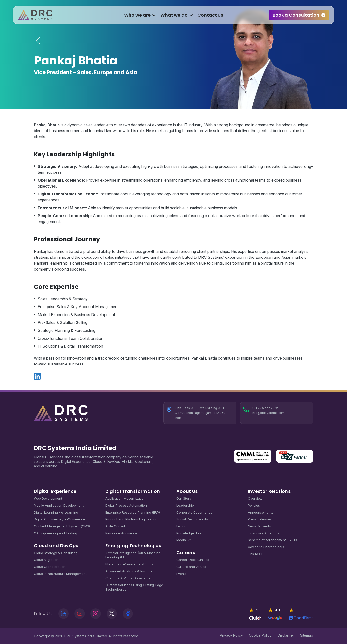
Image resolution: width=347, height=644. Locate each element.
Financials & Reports (264, 533)
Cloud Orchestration (50, 567)
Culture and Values (191, 567)
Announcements (261, 512)
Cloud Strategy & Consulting (56, 553)
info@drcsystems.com (268, 413)
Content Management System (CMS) (62, 526)
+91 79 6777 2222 (265, 408)
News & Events (259, 526)
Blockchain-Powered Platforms (129, 564)
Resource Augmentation (124, 533)
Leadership (185, 505)
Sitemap (307, 635)
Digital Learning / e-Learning (56, 512)
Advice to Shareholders (266, 547)
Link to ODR (257, 554)
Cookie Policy (260, 635)
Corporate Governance (195, 512)
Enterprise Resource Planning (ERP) (133, 512)
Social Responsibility (192, 519)
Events (182, 574)
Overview (255, 498)
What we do (174, 16)
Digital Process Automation (126, 505)
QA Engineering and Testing (55, 533)
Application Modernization (125, 498)
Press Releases (260, 519)
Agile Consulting (118, 526)
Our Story (184, 498)
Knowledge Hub (189, 533)
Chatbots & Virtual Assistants (128, 578)
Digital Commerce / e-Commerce (59, 519)
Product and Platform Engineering (131, 519)
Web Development (48, 498)
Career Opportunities (193, 560)
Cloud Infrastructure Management (60, 574)
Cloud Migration (46, 560)
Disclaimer (286, 635)
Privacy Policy (231, 635)
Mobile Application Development (59, 505)
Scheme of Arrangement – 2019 (272, 540)
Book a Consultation (291, 16)
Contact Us (210, 16)
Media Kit (184, 540)
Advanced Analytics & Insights (129, 571)
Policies (254, 505)
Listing (181, 526)
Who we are (137, 16)
